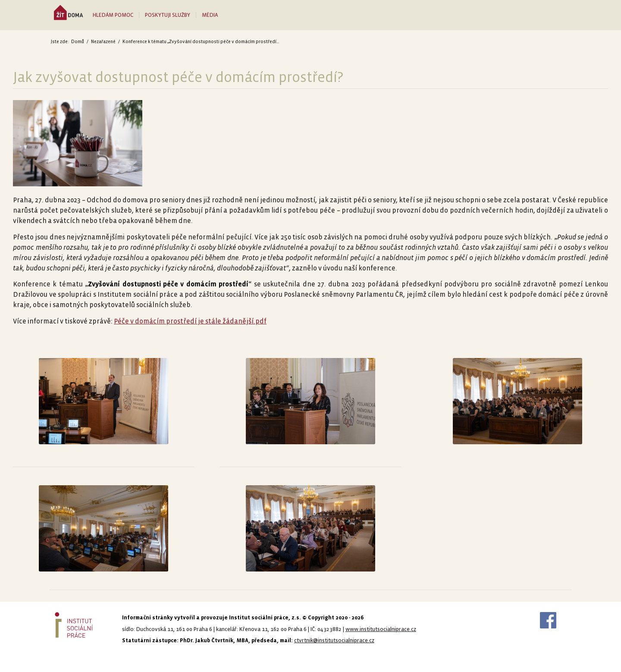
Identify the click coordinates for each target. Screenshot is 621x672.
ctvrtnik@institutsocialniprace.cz (334, 641)
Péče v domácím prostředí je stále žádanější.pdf (190, 321)
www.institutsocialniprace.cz (381, 629)
